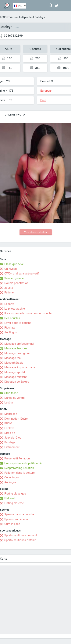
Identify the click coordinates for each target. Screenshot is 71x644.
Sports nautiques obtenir (20, 540)
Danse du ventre (14, 398)
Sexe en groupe (14, 278)
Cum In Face (12, 524)
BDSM (8, 423)
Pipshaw (10, 328)
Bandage (10, 442)
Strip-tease (11, 393)
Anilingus (10, 482)
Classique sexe (14, 264)
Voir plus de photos (35, 232)
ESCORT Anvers (9, 17)
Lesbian (9, 403)
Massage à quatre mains (20, 367)
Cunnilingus (12, 477)
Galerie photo (15, 115)
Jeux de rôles (13, 438)
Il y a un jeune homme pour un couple (28, 313)
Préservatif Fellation (17, 458)
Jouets (9, 288)
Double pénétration (16, 283)
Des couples (12, 318)
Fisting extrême (14, 503)
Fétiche (9, 293)
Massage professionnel (19, 344)
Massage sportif (15, 372)
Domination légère (16, 419)
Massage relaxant (16, 377)
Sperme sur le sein (16, 519)
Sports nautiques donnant (21, 535)
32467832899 (13, 36)
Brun (43, 100)
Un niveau (11, 269)
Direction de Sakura (17, 382)
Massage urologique (17, 353)
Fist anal (10, 498)
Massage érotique (16, 348)
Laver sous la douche (18, 323)
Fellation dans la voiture (20, 473)
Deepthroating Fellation (19, 468)
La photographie (15, 309)
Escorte (9, 304)
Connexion (57, 6)
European (46, 91)
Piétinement (12, 447)
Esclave (9, 428)
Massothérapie (14, 363)
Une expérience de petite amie (23, 463)
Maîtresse (11, 414)
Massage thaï (13, 358)
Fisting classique (15, 494)
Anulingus (11, 332)
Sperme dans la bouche (19, 514)
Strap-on (10, 433)
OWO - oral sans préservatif (22, 274)
